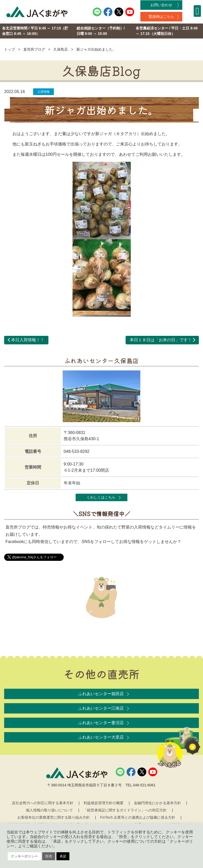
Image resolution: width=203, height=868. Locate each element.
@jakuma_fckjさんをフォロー (34, 557)
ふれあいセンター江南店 (101, 708)
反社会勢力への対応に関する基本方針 (43, 803)
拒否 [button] (49, 856)
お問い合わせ (161, 5)
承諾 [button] (63, 856)
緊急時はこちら (161, 17)
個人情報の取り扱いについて (49, 810)
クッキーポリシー (24, 856)
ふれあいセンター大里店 (101, 737)
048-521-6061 (144, 785)
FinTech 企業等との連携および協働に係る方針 (138, 817)
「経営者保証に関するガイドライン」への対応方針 (125, 810)
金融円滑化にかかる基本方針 (157, 803)
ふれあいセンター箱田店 (101, 694)
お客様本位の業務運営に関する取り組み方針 (54, 817)
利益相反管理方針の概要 (104, 803)
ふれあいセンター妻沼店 (101, 723)
